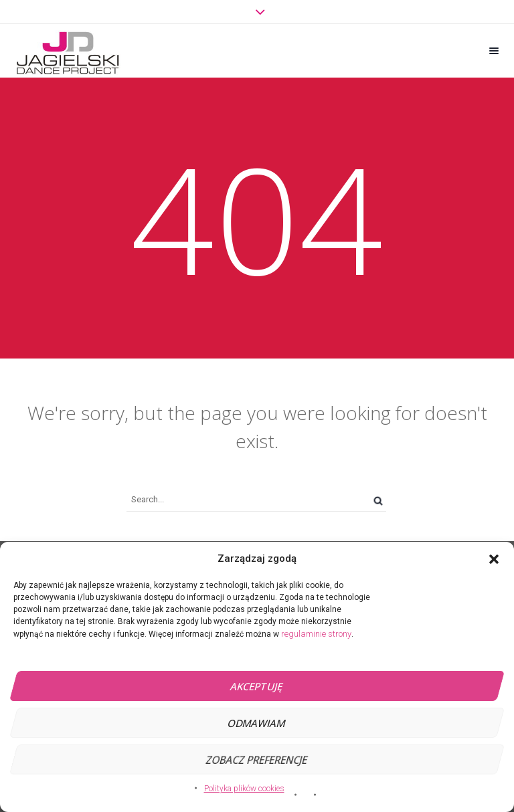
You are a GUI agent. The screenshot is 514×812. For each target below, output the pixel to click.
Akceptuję (257, 686)
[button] (494, 559)
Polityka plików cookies (244, 789)
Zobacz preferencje (257, 760)
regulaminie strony (316, 634)
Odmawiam (257, 723)
